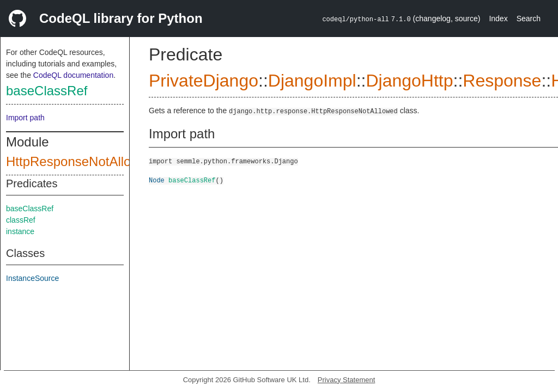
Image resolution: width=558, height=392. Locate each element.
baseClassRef (47, 91)
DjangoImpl (312, 81)
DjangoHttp (409, 81)
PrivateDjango (204, 81)
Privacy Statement (347, 380)
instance (20, 231)
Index (498, 19)
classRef (21, 220)
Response (502, 81)
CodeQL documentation (73, 75)
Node (157, 180)
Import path (25, 118)
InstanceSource (32, 278)
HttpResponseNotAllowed (80, 161)
